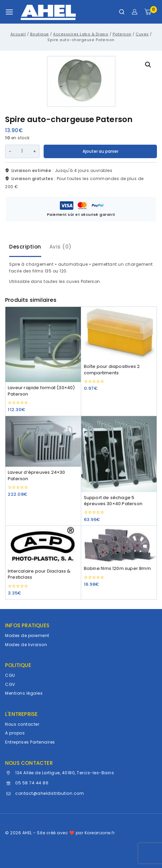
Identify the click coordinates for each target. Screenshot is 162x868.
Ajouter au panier (100, 151)
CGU (10, 675)
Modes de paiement (27, 635)
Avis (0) (61, 247)
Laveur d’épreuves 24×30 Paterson (37, 475)
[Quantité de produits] (22, 151)
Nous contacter (22, 724)
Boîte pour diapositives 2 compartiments (112, 369)
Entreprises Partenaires (30, 742)
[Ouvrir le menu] (9, 12)
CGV (10, 684)
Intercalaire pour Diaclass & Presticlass (39, 574)
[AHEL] (48, 12)
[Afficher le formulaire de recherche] (122, 12)
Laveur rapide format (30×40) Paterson (41, 391)
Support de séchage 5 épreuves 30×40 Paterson (113, 501)
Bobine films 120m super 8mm (117, 568)
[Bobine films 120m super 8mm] (119, 544)
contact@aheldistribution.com (50, 793)
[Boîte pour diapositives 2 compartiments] (119, 334)
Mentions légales (24, 693)
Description (25, 247)
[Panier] (151, 12)
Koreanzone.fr (100, 833)
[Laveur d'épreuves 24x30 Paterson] (43, 441)
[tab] (25, 247)
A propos (15, 733)
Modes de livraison (26, 645)
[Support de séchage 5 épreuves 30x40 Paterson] (119, 454)
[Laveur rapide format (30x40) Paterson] (43, 344)
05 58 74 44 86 (32, 783)
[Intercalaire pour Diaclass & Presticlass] (43, 546)
